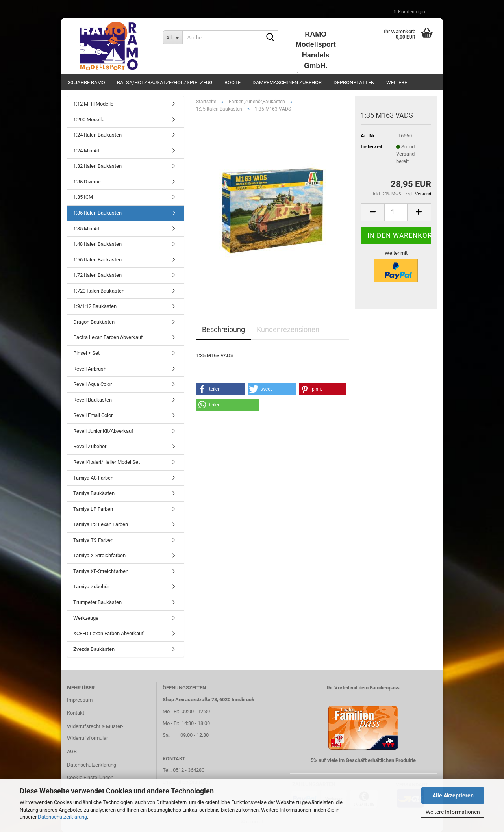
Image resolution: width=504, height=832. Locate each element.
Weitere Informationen (453, 812)
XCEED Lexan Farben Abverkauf (108, 633)
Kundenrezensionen (288, 329)
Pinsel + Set (86, 353)
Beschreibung (223, 329)
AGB (72, 751)
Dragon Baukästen (94, 322)
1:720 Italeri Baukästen (99, 291)
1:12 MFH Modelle (93, 104)
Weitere (397, 82)
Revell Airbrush (90, 369)
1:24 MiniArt (86, 151)
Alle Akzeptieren (453, 795)
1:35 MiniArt (86, 229)
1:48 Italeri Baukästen (97, 244)
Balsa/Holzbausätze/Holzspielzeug (165, 82)
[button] (372, 212)
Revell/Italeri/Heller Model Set (107, 462)
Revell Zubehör (90, 446)
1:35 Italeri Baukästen (97, 213)
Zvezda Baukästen (94, 649)
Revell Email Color (93, 415)
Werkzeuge (86, 618)
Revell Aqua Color (93, 384)
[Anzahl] (396, 212)
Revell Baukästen (93, 400)
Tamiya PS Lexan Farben (101, 524)
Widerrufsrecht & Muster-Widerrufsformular (95, 732)
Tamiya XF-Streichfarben (101, 571)
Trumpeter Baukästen (97, 602)
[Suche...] (172, 37)
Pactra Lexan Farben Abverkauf (108, 337)
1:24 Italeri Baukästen (97, 135)
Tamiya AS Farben (93, 478)
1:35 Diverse (87, 182)
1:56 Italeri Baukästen (97, 260)
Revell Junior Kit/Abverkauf (103, 431)
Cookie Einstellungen (90, 777)
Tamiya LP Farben (93, 509)
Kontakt (76, 713)
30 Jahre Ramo (86, 82)
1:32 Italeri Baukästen (97, 166)
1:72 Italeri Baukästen (97, 275)
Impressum (80, 700)
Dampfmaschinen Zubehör (287, 82)
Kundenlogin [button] (410, 12)
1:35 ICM (83, 197)
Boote (233, 82)
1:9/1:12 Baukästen (95, 306)
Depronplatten (354, 82)
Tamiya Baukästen (94, 493)
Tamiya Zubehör (91, 586)
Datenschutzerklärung (62, 817)
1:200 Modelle (89, 120)
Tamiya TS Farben (93, 540)
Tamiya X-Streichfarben (99, 555)
